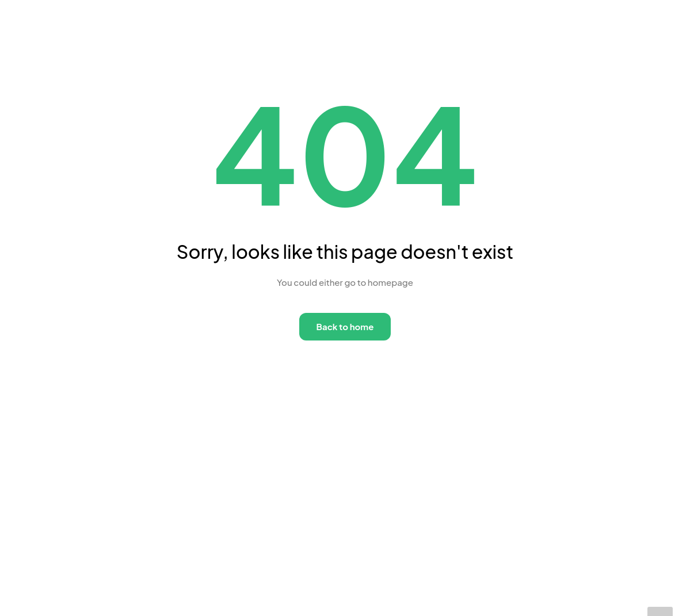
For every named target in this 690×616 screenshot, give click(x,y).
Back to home (345, 326)
